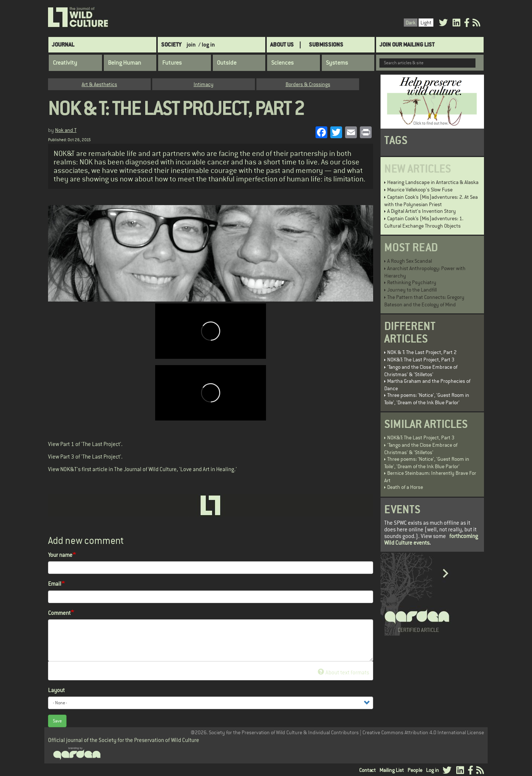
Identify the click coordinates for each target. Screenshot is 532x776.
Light (426, 23)
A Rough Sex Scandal (410, 261)
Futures (172, 63)
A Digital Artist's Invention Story (422, 211)
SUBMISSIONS (326, 45)
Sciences (282, 63)
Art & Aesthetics (99, 84)
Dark (411, 23)
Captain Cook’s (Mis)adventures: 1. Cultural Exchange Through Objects (424, 222)
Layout (56, 690)
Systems (337, 63)
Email (55, 584)
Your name (60, 555)
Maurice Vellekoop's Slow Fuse (420, 190)
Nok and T (66, 130)
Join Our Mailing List (407, 45)
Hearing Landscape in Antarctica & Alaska (433, 182)
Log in (432, 770)
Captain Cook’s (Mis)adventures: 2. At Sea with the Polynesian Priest (431, 201)
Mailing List (392, 770)
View (54, 444)
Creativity (65, 63)
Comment (59, 613)
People (415, 770)
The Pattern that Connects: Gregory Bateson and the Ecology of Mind (424, 301)
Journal (63, 45)
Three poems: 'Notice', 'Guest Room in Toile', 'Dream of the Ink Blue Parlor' (427, 399)
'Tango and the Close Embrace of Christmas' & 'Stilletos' (421, 371)
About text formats (343, 672)
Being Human (125, 63)
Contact (367, 770)
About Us (282, 45)
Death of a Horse (405, 487)
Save (57, 721)
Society (171, 45)
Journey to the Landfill (412, 290)
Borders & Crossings (308, 84)
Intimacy (204, 84)
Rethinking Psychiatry (412, 282)
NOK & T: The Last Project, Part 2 (422, 352)
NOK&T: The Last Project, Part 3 (421, 360)
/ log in (207, 45)
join (191, 45)
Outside (227, 63)
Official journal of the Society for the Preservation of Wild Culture (124, 740)
